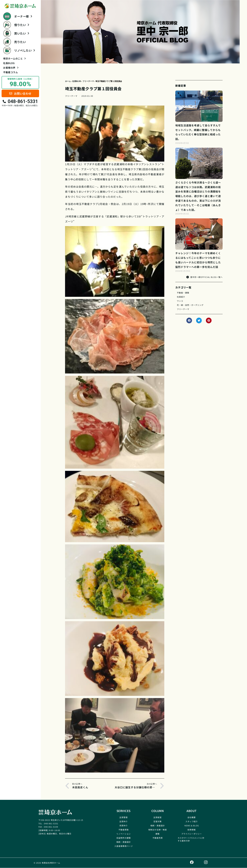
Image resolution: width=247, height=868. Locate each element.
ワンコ (180, 301)
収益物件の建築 (124, 838)
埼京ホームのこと (14, 58)
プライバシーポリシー (192, 834)
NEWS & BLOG (192, 825)
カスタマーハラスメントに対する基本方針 (191, 839)
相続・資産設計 (124, 842)
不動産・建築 (183, 293)
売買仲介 (123, 825)
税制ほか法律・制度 (158, 830)
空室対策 (158, 821)
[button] (189, 320)
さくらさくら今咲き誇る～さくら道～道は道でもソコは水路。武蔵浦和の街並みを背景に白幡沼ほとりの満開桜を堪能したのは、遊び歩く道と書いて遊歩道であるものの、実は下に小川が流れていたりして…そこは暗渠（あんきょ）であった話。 (198, 196)
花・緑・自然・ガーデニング (190, 305)
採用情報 (192, 830)
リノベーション (124, 834)
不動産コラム (10, 72)
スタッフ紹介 (192, 821)
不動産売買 (158, 838)
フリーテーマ (88, 81)
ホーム (68, 81)
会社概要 (192, 817)
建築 (158, 834)
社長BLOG (9, 63)
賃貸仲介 (123, 821)
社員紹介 (181, 297)
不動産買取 (124, 830)
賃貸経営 (158, 817)
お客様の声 (11, 68)
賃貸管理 (123, 817)
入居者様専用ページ (124, 846)
